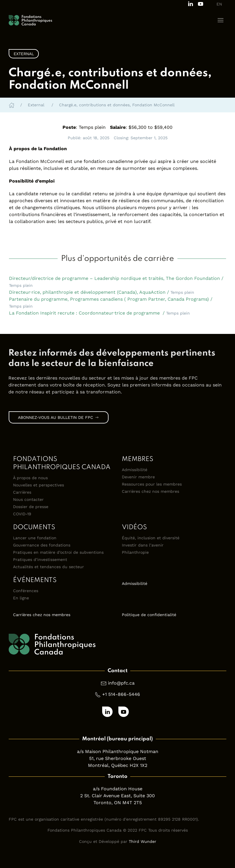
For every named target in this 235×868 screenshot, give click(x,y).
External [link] (24, 54)
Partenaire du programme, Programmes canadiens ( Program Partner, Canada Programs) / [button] (111, 302)
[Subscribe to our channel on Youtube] (201, 3)
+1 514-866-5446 (121, 694)
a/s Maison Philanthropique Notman (118, 751)
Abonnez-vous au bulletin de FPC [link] (59, 417)
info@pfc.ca (121, 683)
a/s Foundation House (118, 789)
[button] (221, 20)
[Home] (12, 105)
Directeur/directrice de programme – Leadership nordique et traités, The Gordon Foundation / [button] (116, 282)
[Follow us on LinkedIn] (190, 3)
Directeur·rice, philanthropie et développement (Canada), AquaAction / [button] (102, 292)
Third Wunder (143, 841)
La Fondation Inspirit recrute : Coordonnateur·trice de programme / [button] (99, 313)
